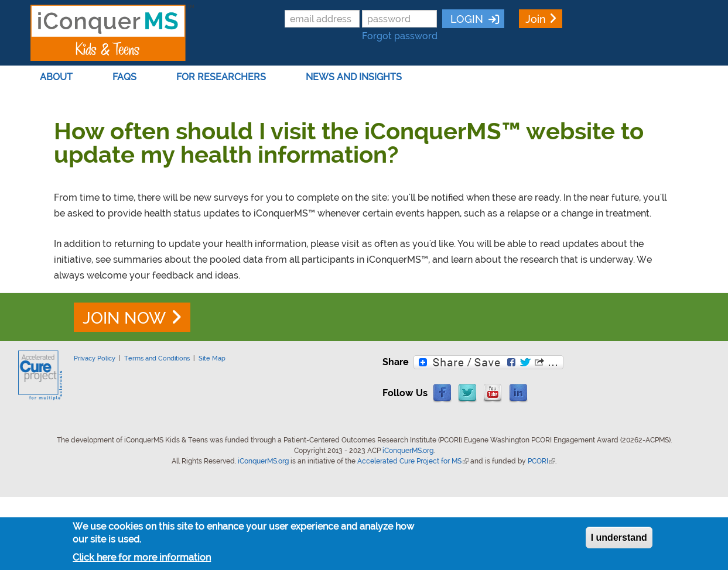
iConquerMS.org (408, 451)
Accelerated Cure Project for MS (413, 461)
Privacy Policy (95, 358)
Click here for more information (142, 557)
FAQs (127, 77)
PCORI (541, 461)
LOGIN (465, 19)
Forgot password (400, 36)
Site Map (212, 358)
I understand (619, 538)
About (59, 77)
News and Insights (356, 77)
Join (536, 19)
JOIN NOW (124, 318)
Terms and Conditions (157, 358)
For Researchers (223, 77)
